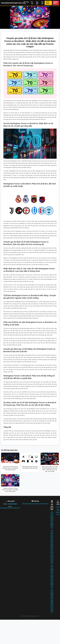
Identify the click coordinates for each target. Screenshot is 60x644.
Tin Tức (32, 3)
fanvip (58, 514)
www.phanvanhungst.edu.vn (12, 3)
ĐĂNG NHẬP (48, 3)
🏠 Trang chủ (26, 3)
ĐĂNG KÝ (56, 3)
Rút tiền (42, 3)
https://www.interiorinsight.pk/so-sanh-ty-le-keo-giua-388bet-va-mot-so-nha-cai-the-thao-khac (52, 601)
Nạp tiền (37, 3)
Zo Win (58, 507)
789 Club (58, 510)
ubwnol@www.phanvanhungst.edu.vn (10, 508)
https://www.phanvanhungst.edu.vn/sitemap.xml (35, 504)
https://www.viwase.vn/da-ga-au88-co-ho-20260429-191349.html (52, 520)
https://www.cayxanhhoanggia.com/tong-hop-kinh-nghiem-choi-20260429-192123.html (52, 576)
